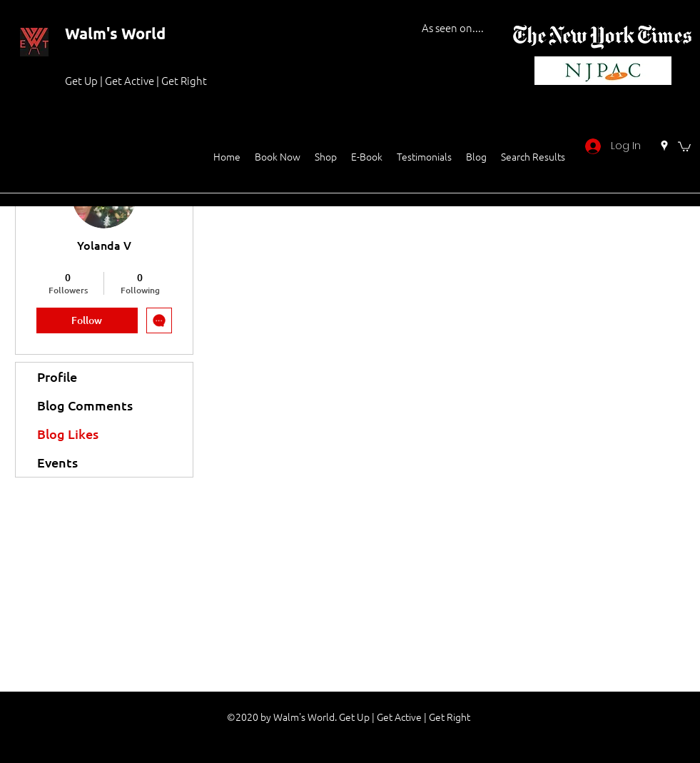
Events (57, 462)
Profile (57, 377)
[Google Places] (664, 146)
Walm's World (115, 33)
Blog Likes (68, 434)
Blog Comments (85, 405)
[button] (684, 146)
